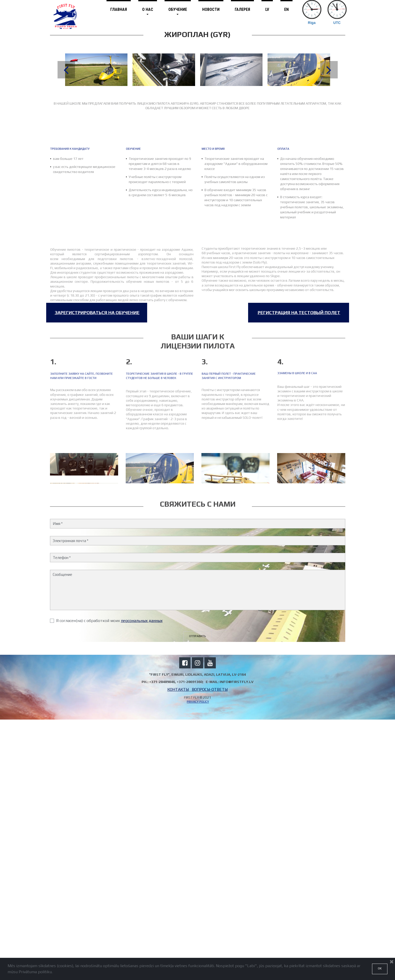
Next (329, 70)
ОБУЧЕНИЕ (178, 11)
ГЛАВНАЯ (119, 9)
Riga (312, 23)
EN (286, 9)
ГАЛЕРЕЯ (242, 9)
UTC (337, 23)
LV (267, 9)
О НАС (148, 11)
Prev (66, 70)
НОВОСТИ (211, 9)
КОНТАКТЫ (178, 950)
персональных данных (142, 881)
